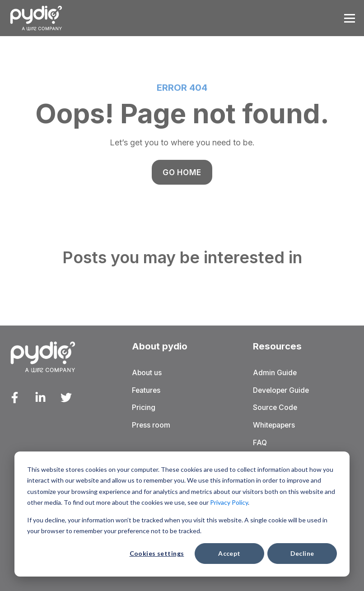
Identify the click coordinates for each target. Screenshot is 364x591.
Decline (302, 553)
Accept (229, 553)
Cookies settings (157, 553)
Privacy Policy (229, 502)
